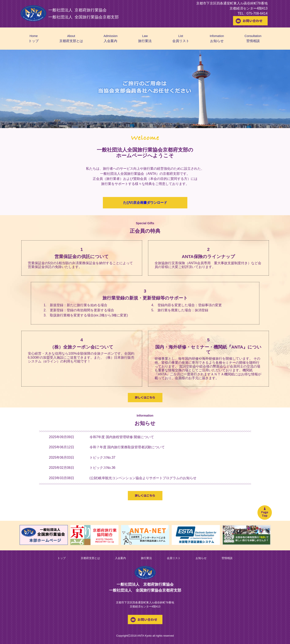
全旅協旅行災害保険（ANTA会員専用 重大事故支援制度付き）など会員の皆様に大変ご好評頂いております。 (208, 265)
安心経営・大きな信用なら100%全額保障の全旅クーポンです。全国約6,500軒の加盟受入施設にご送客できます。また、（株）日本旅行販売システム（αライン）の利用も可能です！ (81, 357)
